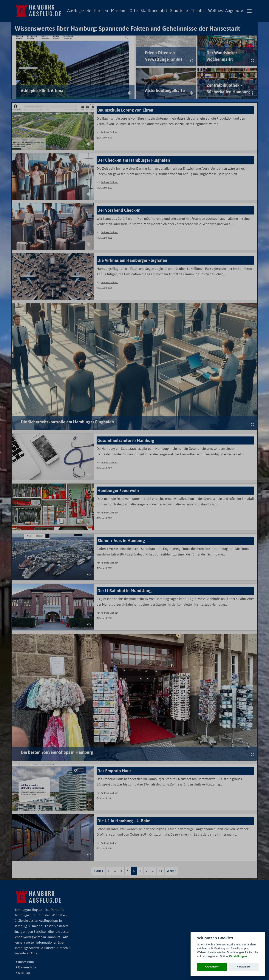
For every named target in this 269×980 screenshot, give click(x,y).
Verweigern (244, 967)
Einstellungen (238, 956)
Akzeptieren (212, 967)
